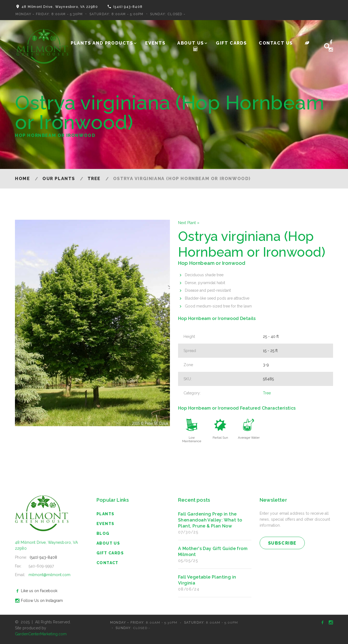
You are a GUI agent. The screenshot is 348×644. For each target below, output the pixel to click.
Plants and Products (102, 43)
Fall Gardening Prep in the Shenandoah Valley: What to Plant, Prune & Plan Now (210, 520)
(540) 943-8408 (128, 7)
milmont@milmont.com (49, 575)
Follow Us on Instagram (38, 601)
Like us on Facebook (35, 591)
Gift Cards (231, 43)
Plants (105, 514)
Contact (108, 563)
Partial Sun (220, 438)
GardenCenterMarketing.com (41, 634)
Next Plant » (189, 223)
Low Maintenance (192, 439)
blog (103, 533)
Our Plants (59, 179)
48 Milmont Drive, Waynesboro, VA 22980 (60, 7)
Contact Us (276, 43)
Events (155, 43)
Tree (94, 179)
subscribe (282, 543)
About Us (191, 43)
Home (22, 179)
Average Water (249, 438)
